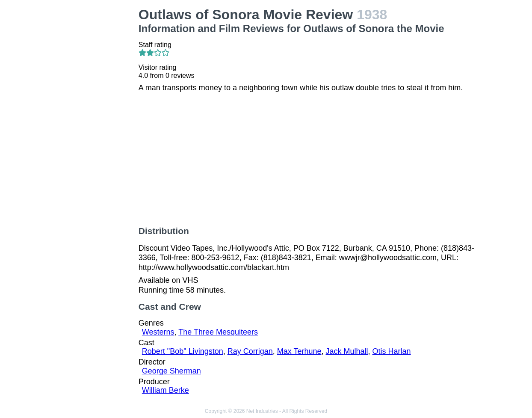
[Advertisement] (93, 135)
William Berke (166, 390)
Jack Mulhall (347, 351)
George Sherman (171, 371)
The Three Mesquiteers (218, 332)
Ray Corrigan (250, 351)
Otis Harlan (392, 351)
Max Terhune (299, 351)
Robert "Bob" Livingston (183, 351)
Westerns (158, 332)
